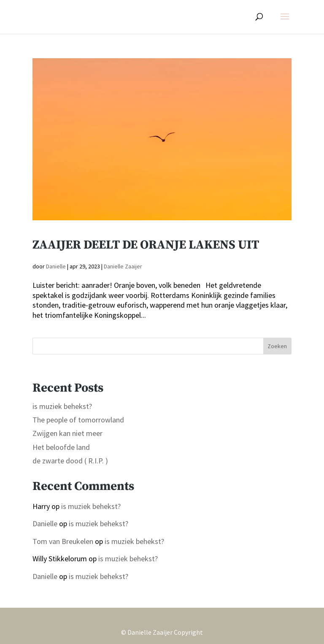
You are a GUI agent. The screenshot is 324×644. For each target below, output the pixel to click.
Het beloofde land (61, 447)
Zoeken (277, 346)
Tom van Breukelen (63, 541)
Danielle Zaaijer (123, 266)
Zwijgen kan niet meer (67, 433)
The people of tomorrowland (78, 420)
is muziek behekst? (62, 406)
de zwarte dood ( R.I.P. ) (70, 461)
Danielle (56, 266)
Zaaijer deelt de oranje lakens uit (146, 245)
